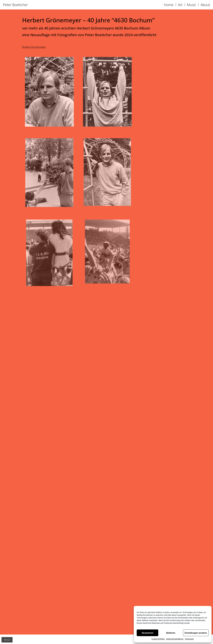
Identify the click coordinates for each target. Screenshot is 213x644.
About (205, 5)
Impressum (189, 639)
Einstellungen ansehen (196, 633)
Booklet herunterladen (34, 47)
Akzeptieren (147, 633)
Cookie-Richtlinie (158, 639)
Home (169, 5)
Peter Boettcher (15, 5)
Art (180, 5)
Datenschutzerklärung (175, 639)
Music (192, 5)
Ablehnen (171, 633)
